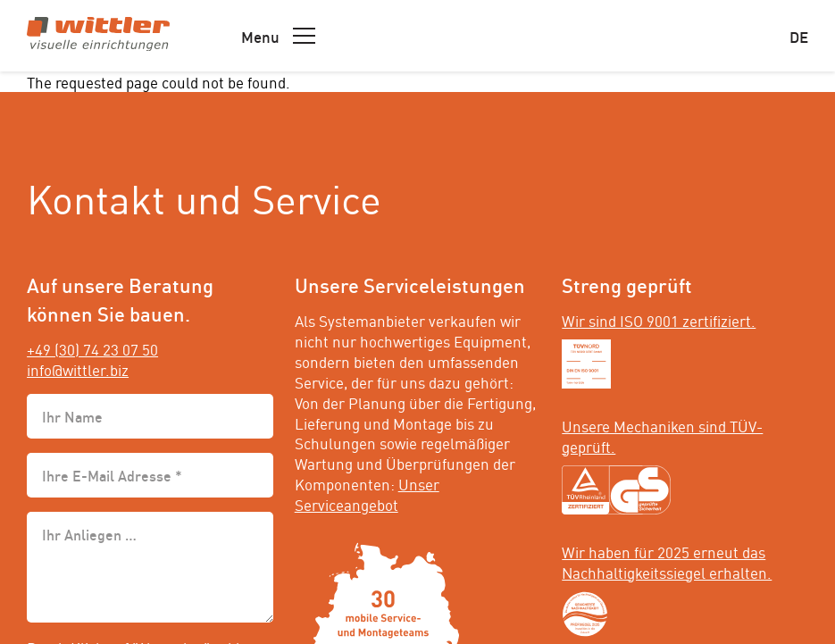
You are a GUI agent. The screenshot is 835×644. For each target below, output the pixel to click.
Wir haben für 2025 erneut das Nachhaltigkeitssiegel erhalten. (667, 561)
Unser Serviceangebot (367, 493)
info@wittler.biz (78, 369)
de (799, 36)
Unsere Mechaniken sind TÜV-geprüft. (662, 435)
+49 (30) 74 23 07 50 (92, 348)
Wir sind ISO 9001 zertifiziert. (659, 320)
